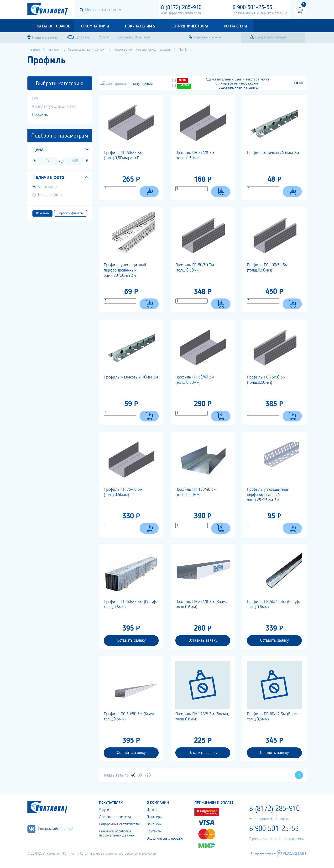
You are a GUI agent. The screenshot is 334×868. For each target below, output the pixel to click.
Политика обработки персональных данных (117, 833)
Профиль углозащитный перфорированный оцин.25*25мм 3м (268, 495)
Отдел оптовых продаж (165, 839)
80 (140, 775)
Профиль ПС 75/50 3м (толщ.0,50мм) (266, 380)
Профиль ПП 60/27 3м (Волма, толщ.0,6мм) (274, 717)
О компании (93, 26)
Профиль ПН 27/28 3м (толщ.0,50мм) (195, 155)
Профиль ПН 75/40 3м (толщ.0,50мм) (123, 492)
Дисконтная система (115, 817)
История (153, 810)
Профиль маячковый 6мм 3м (273, 153)
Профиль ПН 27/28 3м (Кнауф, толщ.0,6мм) (202, 604)
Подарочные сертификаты (119, 824)
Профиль (40, 115)
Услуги (104, 810)
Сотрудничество (188, 26)
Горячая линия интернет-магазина (260, 13)
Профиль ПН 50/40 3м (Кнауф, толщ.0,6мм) (273, 604)
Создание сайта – (263, 853)
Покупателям (138, 26)
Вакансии (154, 824)
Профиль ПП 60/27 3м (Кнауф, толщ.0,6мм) (130, 604)
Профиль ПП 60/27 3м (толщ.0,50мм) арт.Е (123, 155)
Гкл (35, 98)
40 (133, 775)
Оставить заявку (131, 640)
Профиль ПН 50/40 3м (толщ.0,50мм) (195, 380)
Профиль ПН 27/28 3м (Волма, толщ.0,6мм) (202, 717)
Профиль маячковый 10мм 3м (131, 377)
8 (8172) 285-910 (181, 8)
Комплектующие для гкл (54, 107)
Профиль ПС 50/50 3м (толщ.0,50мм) (195, 268)
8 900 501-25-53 (252, 8)
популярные (142, 84)
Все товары (47, 187)
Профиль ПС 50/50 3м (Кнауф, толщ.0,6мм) (130, 717)
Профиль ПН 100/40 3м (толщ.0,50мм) (196, 492)
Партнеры (154, 817)
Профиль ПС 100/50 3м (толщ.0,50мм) (267, 268)
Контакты (234, 26)
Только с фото (50, 195)
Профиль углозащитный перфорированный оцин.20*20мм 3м (125, 270)
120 (148, 775)
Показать (42, 213)
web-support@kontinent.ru (181, 13)
